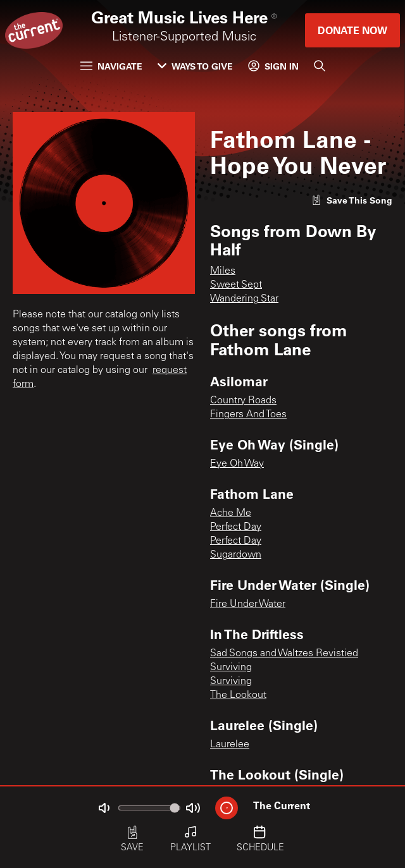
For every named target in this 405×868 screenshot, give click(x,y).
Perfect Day (236, 527)
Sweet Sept (236, 285)
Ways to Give (195, 66)
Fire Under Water (248, 604)
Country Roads (243, 401)
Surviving (231, 668)
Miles (223, 271)
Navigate (111, 66)
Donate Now (352, 30)
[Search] (320, 66)
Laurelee (230, 745)
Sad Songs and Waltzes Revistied (284, 654)
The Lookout (238, 695)
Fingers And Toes (248, 415)
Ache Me (231, 513)
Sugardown (236, 555)
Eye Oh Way (237, 464)
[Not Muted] (104, 808)
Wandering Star (244, 299)
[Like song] (352, 200)
